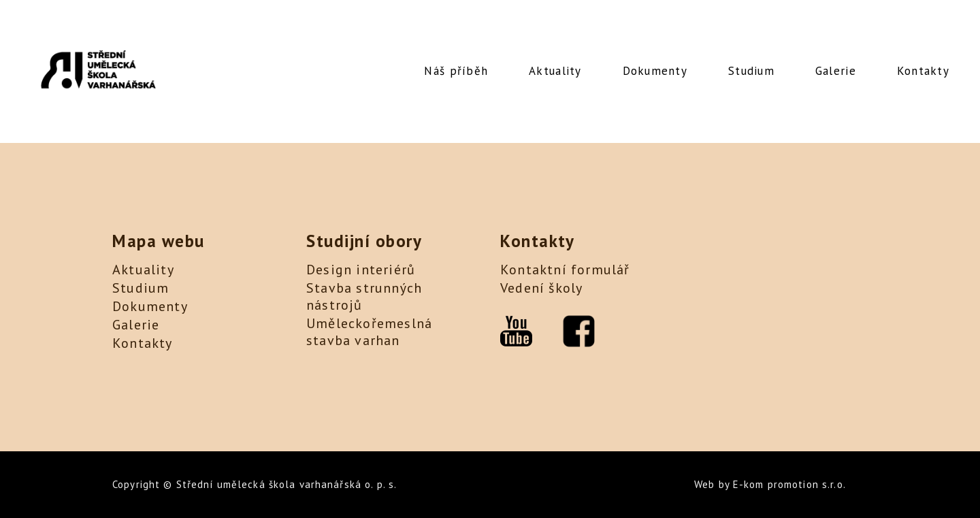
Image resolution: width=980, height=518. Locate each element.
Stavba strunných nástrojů (364, 296)
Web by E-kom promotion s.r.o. (770, 484)
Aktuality (555, 71)
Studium (751, 71)
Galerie (836, 71)
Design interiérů (361, 270)
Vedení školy (541, 288)
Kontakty (923, 71)
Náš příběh (456, 71)
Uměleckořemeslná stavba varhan (369, 332)
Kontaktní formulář (565, 270)
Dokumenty (655, 71)
